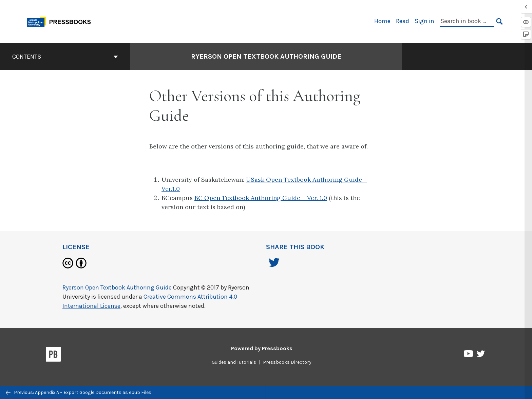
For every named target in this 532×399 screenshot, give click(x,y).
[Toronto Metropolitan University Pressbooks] (61, 21)
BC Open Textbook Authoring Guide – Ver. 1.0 (261, 198)
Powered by (262, 348)
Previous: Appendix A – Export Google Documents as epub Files (79, 392)
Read (403, 21)
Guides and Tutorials (234, 362)
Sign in (424, 21)
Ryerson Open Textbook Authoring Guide (117, 287)
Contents (65, 57)
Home (382, 21)
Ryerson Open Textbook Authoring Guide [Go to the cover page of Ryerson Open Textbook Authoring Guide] (266, 56)
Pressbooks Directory (287, 362)
